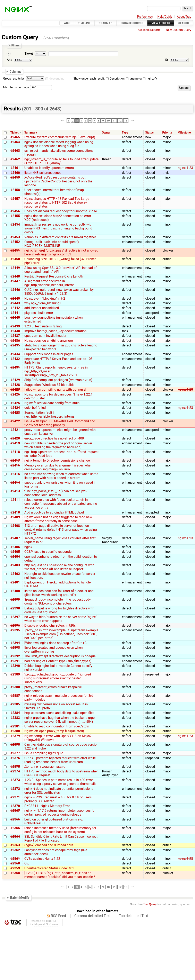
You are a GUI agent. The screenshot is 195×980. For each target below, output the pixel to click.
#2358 (15, 873)
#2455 (15, 216)
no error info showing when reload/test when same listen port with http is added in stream (61, 476)
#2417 (15, 460)
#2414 (15, 483)
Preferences (145, 17)
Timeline (84, 23)
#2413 (15, 491)
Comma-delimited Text (92, 916)
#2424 (15, 408)
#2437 (15, 336)
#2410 (15, 512)
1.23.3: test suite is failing (43, 326)
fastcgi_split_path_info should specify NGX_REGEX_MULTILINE (52, 244)
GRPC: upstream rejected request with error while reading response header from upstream (60, 760)
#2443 (15, 303)
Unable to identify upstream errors (49, 168)
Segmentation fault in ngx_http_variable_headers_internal (50, 415)
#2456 (15, 211)
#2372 (15, 789)
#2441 (15, 313)
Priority (167, 133)
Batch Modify (20, 897)
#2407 (15, 538)
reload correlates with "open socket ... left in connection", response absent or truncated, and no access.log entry (61, 504)
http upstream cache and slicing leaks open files (59, 713)
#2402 (15, 574)
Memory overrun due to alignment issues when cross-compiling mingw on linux (58, 467)
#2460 (15, 173)
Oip (27, 863)
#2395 (15, 630)
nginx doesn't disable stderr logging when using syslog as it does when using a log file (59, 144)
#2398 (15, 608)
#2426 (15, 394)
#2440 (15, 317)
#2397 (15, 617)
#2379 (15, 736)
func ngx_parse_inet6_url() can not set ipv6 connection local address (56, 493)
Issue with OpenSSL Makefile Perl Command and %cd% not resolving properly (60, 423)
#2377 (15, 753)
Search (184, 23)
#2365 (15, 828)
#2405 (15, 552)
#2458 (15, 190)
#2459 (15, 177)
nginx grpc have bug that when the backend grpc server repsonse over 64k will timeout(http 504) (60, 720)
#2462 (15, 159)
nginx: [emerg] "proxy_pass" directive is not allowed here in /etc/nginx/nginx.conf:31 (61, 252)
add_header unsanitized (42, 308)
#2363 (15, 845)
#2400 (15, 591)
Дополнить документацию (45, 767)
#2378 (15, 745)
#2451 (15, 250)
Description (115, 79)
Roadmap (105, 23)
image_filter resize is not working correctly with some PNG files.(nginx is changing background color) (58, 228)
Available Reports (149, 30)
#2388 (15, 687)
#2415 (15, 474)
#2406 (15, 547)
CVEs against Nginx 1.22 (42, 859)
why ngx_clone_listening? (43, 303)
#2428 (15, 385)
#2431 (15, 367)
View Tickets (161, 23)
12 (120, 120)
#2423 (15, 413)
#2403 (15, 565)
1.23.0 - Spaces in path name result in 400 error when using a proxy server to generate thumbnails (60, 782)
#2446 (15, 290)
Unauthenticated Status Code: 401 (49, 868)
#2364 (15, 837)
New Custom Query (179, 30)
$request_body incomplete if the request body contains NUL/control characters (58, 601)
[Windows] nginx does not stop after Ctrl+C (56, 643)
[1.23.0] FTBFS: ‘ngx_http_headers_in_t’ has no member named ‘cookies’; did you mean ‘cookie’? (60, 875)
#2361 (15, 859)
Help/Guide (165, 17)
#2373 (15, 780)
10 (108, 120)
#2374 (15, 771)
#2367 (15, 811)
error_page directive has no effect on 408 (54, 438)
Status (150, 133)
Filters (15, 45)
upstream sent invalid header (45, 336)
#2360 (15, 863)
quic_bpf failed (35, 408)
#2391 (15, 661)
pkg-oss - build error (39, 313)
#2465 (15, 137)
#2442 (15, 308)
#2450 (15, 259)
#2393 (15, 648)
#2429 (15, 380)
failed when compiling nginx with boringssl (55, 389)
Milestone (184, 133)
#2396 (15, 625)
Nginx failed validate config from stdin (52, 403)
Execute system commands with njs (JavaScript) (60, 137)
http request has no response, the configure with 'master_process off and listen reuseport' (59, 567)
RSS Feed (58, 916)
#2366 (15, 819)
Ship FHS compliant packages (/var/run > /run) (58, 380)
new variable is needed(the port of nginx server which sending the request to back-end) (58, 445)
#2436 (15, 341)
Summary (31, 133)
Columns (15, 72)
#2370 (15, 806)
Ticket (29, 54)
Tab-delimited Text (134, 916)
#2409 (15, 517)
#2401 (15, 582)
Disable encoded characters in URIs (50, 625)
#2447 (15, 281)
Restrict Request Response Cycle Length (54, 276)
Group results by (14, 79)
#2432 (15, 359)
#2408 (15, 526)
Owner (106, 133)
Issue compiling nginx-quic (44, 753)
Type (125, 133)
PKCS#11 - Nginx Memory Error (47, 806)
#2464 (15, 142)
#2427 (15, 389)
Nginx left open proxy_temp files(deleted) (54, 731)
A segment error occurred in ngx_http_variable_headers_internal (50, 283)
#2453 (15, 237)
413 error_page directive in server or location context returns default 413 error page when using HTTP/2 (61, 530)
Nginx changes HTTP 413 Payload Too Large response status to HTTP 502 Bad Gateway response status (57, 203)
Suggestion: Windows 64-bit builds (49, 385)
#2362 (15, 850)
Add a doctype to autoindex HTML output (54, 512)
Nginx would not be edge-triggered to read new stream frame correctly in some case (58, 519)
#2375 (15, 767)
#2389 (15, 674)
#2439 (15, 326)
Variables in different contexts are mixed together (60, 237)
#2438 (15, 331)
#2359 (15, 868)
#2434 (15, 354)
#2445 (15, 298)
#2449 (15, 268)
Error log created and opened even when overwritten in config (54, 650)
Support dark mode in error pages (49, 354)
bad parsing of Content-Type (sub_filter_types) (58, 661)
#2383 (15, 718)
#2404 (15, 557)
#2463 (15, 151)
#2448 (15, 276)
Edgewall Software (46, 924)
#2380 (15, 731)
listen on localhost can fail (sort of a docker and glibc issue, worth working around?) (59, 593)
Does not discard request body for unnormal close (61, 211)
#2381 (15, 726)
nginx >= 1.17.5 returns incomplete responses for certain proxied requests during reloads (60, 813)
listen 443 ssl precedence (43, 173)
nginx (28, 547)
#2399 (15, 600)
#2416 (15, 465)
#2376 (15, 758)
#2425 (15, 403)
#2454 (15, 224)
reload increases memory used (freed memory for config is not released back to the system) (60, 830)
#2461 (15, 168)
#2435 (15, 345)
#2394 (15, 643)
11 (114, 120)
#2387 (15, 696)
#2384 (15, 713)
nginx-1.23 (185, 168)
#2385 (15, 704)
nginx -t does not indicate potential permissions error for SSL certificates (59, 791)
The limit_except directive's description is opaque (60, 656)
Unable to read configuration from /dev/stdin (57, 726)
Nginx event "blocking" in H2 (45, 298)
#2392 (15, 656)
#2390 (15, 666)
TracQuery (150, 904)
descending (57, 79)
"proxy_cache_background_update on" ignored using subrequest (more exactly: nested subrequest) (58, 678)
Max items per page (16, 87)
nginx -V (150, 79)
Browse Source (132, 23)
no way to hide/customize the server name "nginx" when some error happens (61, 619)
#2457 (15, 199)
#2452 (15, 242)
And (10, 60)
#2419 (15, 443)
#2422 (15, 421)
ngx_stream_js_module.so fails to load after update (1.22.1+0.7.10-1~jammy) (61, 161)
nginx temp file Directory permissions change (57, 460)
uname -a (134, 79)
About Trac (184, 17)
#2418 (15, 452)
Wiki (67, 23)
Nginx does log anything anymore (49, 341)
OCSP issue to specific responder (49, 552)
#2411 (15, 500)
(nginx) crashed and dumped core (49, 845)
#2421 (15, 430)
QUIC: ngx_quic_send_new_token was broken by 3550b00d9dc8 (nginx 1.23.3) (59, 292)
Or (167, 60)
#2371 (15, 797)
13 (126, 120)
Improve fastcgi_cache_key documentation (56, 331)
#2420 (15, 438)
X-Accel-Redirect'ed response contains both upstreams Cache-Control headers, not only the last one (58, 181)
